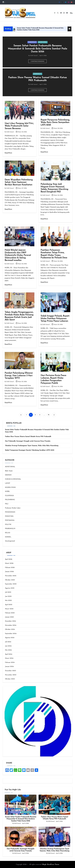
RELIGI (8, 533)
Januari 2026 (9, 572)
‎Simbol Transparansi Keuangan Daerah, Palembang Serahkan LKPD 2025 (30, 450)
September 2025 (11, 584)
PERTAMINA (10, 520)
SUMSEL (8, 537)
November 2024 (11, 625)
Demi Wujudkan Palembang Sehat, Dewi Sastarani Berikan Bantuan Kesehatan (19, 182)
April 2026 (9, 559)
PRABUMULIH (32, 42)
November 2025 (11, 576)
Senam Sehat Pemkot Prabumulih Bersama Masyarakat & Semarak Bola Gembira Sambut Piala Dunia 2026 (37, 49)
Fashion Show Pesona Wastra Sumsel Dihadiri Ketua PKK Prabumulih (28, 437)
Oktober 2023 (10, 679)
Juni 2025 (8, 596)
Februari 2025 (10, 613)
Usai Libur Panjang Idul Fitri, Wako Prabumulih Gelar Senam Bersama (19, 126)
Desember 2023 (10, 671)
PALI (7, 504)
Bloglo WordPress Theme (51, 865)
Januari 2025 (9, 617)
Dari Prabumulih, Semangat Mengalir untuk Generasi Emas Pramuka (28, 441)
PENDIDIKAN (10, 512)
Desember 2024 (10, 621)
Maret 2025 (9, 609)
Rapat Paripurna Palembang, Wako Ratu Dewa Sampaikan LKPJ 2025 (55, 122)
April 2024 (9, 654)
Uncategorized (10, 541)
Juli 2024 (8, 642)
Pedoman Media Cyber (13, 508)
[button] (37, 61)
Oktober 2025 (10, 580)
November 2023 (11, 675)
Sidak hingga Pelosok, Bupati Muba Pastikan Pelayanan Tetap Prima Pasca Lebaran (55, 319)
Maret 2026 (9, 563)
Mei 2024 (8, 650)
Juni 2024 (8, 646)
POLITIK (8, 525)
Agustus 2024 (10, 638)
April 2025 (9, 605)
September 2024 (11, 634)
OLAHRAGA (9, 496)
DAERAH (8, 475)
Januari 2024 (9, 667)
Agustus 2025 (10, 588)
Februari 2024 (10, 662)
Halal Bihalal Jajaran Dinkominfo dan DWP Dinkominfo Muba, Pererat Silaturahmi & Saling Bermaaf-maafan (18, 255)
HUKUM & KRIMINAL (13, 479)
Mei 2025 (8, 600)
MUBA (7, 491)
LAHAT (8, 483)
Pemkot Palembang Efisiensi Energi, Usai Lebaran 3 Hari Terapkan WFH (19, 376)
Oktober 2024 (10, 629)
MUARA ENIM (10, 487)
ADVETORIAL (43, 42)
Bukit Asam (9, 471)
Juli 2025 (8, 592)
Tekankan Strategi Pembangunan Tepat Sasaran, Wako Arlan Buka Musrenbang (32, 446)
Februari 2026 (10, 568)
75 (49, 415)
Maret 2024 (9, 658)
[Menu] (71, 13)
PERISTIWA (9, 516)
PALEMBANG (10, 500)
